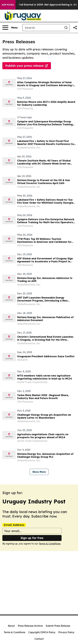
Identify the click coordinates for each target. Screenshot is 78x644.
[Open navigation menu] (10, 28)
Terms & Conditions (50, 544)
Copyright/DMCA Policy (42, 632)
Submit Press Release (58, 626)
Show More (39, 472)
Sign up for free (32, 538)
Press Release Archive (30, 626)
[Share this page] (75, 28)
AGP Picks (8, 5)
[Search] (42, 28)
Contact (39, 639)
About (11, 626)
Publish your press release (27, 66)
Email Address (14, 525)
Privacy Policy (66, 632)
